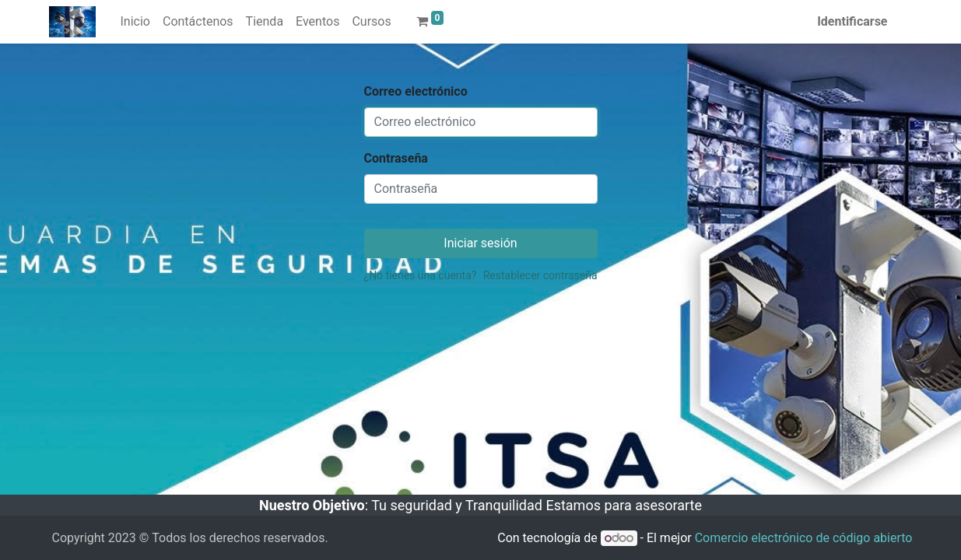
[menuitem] (135, 22)
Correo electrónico (416, 91)
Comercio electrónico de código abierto (804, 538)
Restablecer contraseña (540, 275)
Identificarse (852, 21)
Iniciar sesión (480, 243)
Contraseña (396, 158)
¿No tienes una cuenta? (421, 275)
